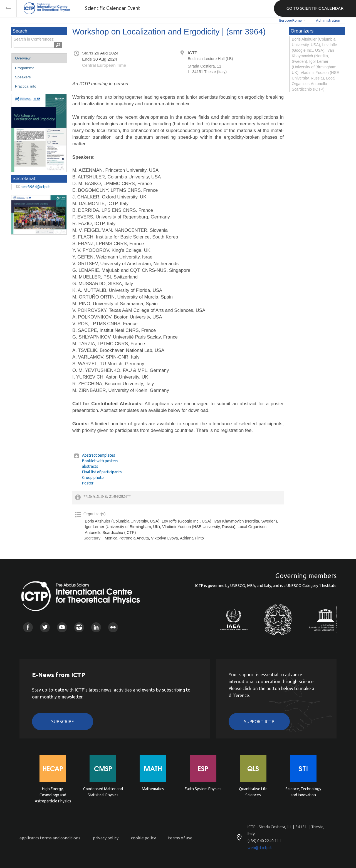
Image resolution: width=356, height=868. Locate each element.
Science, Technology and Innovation (303, 792)
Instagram (79, 627)
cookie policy (143, 838)
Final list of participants (102, 472)
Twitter (45, 627)
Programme (25, 68)
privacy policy (106, 838)
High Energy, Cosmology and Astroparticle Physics (53, 794)
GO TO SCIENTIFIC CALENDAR (315, 8)
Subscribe (63, 722)
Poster (88, 483)
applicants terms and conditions (50, 838)
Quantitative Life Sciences (253, 792)
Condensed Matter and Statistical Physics (103, 792)
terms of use (180, 838)
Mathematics (153, 789)
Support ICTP (259, 722)
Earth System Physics (203, 789)
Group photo (93, 477)
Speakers (23, 77)
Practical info (26, 86)
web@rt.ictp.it (260, 848)
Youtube (62, 627)
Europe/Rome (291, 20)
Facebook (28, 627)
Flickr (113, 627)
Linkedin (96, 627)
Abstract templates (99, 455)
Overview (23, 58)
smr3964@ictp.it (36, 187)
